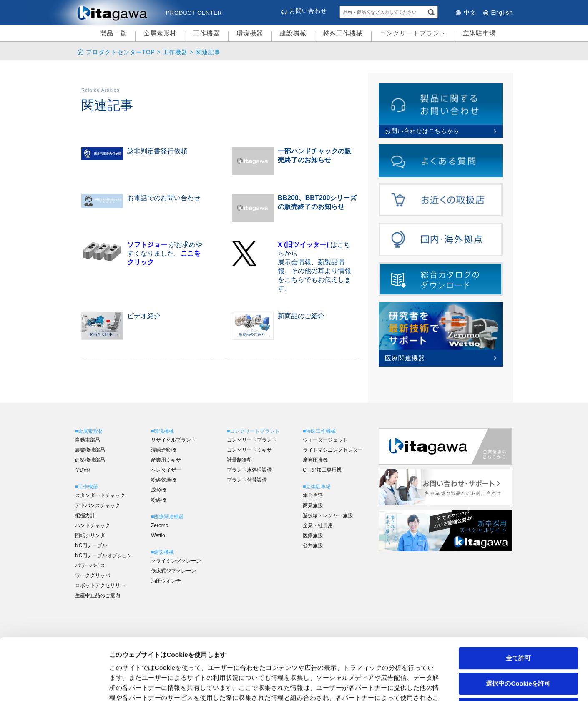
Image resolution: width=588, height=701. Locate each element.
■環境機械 (162, 431)
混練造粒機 (163, 450)
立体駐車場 (480, 33)
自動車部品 (88, 440)
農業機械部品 (90, 450)
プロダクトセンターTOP (120, 52)
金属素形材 (160, 33)
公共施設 (313, 545)
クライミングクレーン (176, 561)
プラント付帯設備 (247, 480)
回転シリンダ (90, 535)
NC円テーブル (91, 545)
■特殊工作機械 (319, 431)
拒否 (518, 647)
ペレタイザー (166, 470)
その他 (83, 470)
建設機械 (293, 33)
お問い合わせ (308, 11)
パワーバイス (90, 565)
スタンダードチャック (100, 495)
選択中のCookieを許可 (518, 622)
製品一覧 (113, 33)
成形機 (158, 490)
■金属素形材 (89, 431)
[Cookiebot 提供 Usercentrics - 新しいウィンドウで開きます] (54, 685)
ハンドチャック (93, 525)
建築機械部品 (90, 460)
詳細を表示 (402, 685)
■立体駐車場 (317, 487)
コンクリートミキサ (249, 450)
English (502, 13)
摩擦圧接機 (315, 460)
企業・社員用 (318, 525)
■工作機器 (87, 487)
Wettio (158, 535)
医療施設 (313, 535)
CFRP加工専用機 (322, 470)
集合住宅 (313, 495)
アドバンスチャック (98, 505)
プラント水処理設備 (249, 470)
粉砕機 (158, 500)
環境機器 (250, 33)
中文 (470, 13)
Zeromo (160, 525)
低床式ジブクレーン (173, 571)
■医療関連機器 (167, 517)
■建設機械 (162, 552)
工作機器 (206, 33)
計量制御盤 (239, 460)
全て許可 (518, 597)
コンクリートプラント (413, 33)
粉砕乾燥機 (163, 480)
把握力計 (85, 515)
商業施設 (313, 505)
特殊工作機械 (343, 33)
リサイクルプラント (173, 440)
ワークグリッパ (93, 575)
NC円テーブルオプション (104, 555)
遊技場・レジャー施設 (328, 515)
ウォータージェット (325, 440)
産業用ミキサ (166, 460)
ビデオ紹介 (144, 316)
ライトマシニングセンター (333, 450)
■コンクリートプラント (253, 431)
